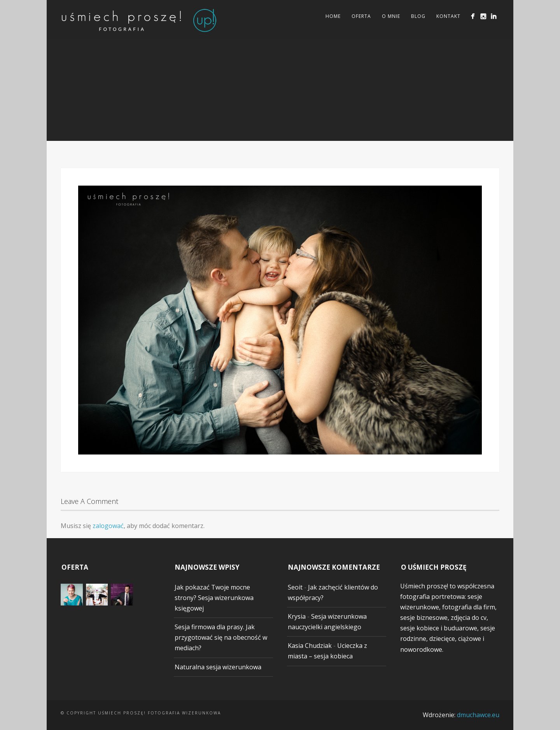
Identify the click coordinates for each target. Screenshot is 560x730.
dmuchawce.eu (478, 715)
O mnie (391, 16)
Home (333, 16)
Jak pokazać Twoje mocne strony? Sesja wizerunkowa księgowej (214, 598)
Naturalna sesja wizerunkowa (218, 667)
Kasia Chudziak (310, 646)
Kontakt (448, 16)
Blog (418, 16)
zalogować (108, 526)
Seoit (295, 587)
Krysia (297, 616)
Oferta (361, 16)
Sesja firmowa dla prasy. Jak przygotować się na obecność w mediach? (221, 637)
